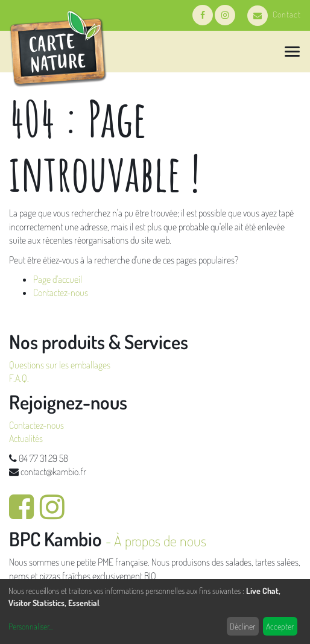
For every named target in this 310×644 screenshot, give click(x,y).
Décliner (242, 626)
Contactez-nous (61, 292)
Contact (274, 14)
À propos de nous (160, 541)
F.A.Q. (19, 378)
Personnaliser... (30, 626)
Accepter (280, 626)
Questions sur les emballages (60, 365)
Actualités (26, 438)
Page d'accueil (58, 279)
